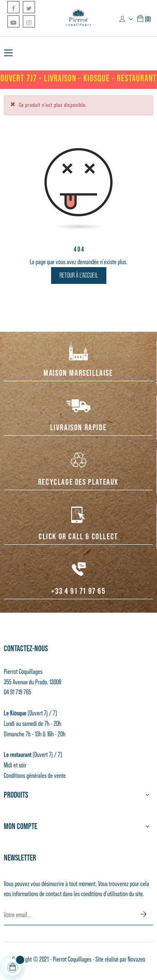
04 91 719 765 (17, 692)
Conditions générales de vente (35, 775)
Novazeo (136, 959)
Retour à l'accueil (79, 275)
